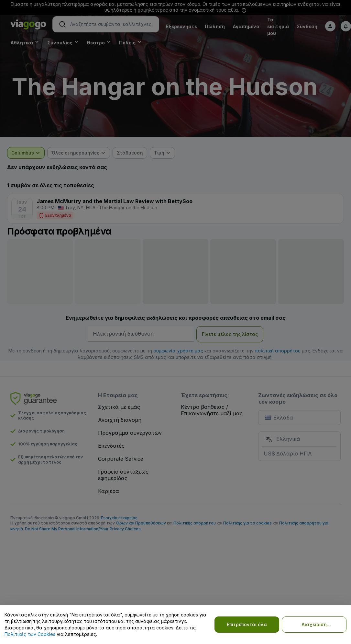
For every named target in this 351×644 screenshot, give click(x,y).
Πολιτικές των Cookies (30, 634)
